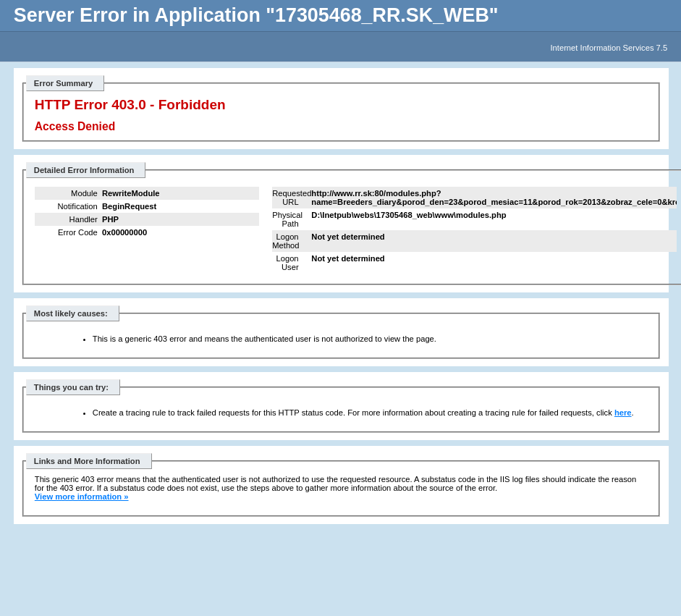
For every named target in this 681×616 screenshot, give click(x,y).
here (623, 413)
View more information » (82, 497)
